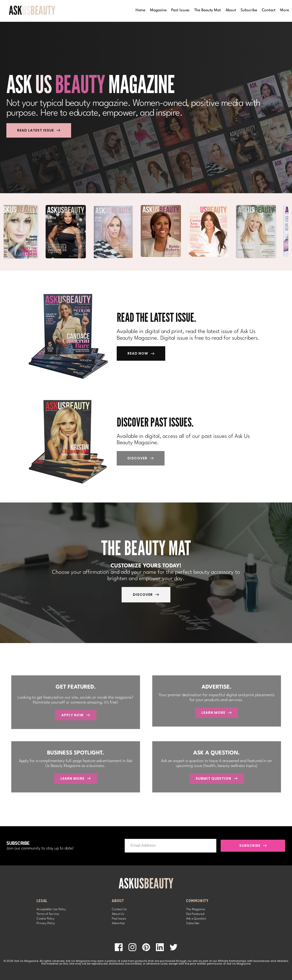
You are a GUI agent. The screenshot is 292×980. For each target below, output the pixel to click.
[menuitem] (141, 10)
